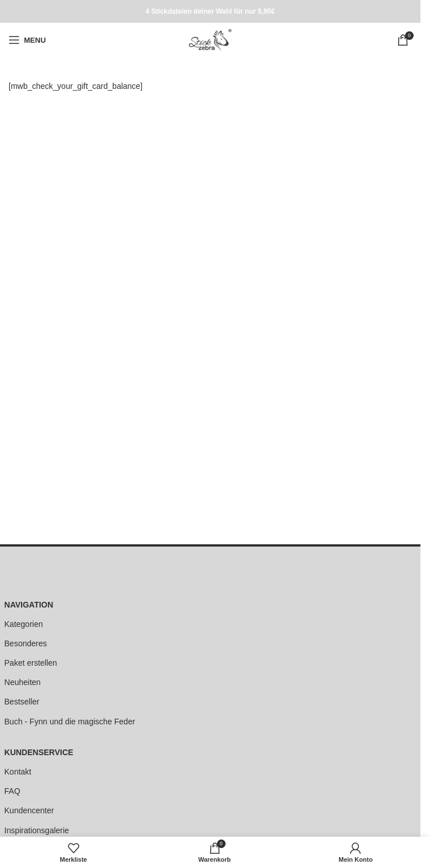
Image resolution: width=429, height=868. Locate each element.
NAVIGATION (29, 605)
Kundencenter (29, 810)
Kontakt (18, 772)
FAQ (13, 791)
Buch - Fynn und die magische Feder (70, 722)
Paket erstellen (31, 663)
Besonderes (26, 643)
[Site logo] (210, 39)
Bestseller (22, 702)
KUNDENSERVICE (39, 752)
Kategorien (24, 624)
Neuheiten (23, 682)
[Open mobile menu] (27, 40)
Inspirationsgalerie (37, 830)
